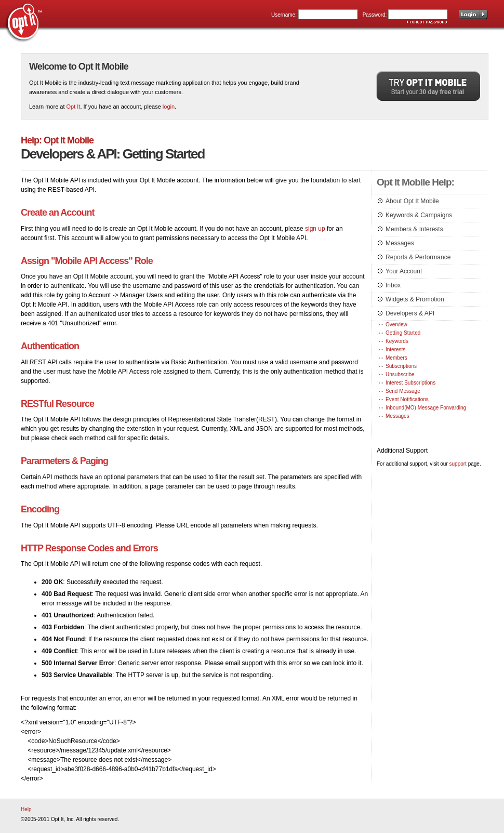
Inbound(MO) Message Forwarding (426, 408)
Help (26, 810)
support (458, 464)
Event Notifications (407, 399)
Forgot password (427, 22)
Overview (396, 325)
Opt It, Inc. (24, 21)
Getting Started (403, 333)
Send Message (403, 391)
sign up (315, 229)
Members (396, 358)
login (169, 107)
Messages (397, 416)
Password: (375, 15)
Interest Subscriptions (410, 383)
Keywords (397, 341)
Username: (284, 15)
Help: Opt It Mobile (57, 140)
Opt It (74, 107)
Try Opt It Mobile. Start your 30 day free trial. (428, 86)
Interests (395, 349)
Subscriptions (401, 366)
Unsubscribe (400, 374)
